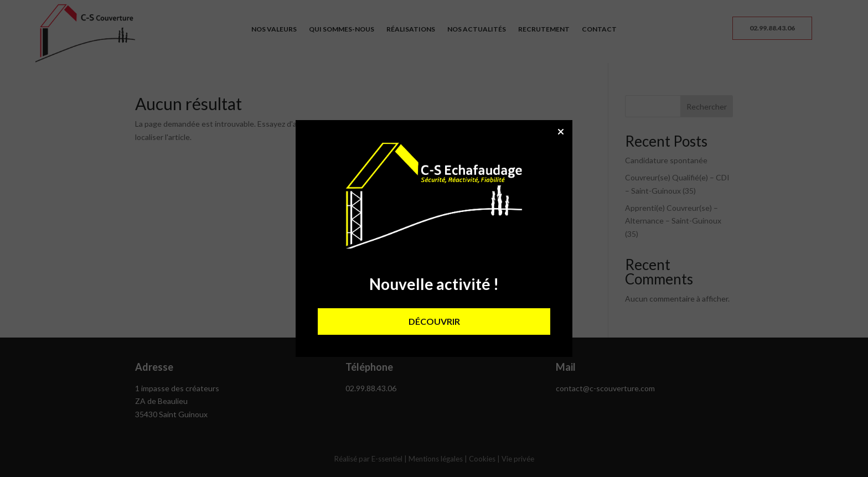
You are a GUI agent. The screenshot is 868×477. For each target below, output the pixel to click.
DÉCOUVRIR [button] (434, 321)
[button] (561, 132)
